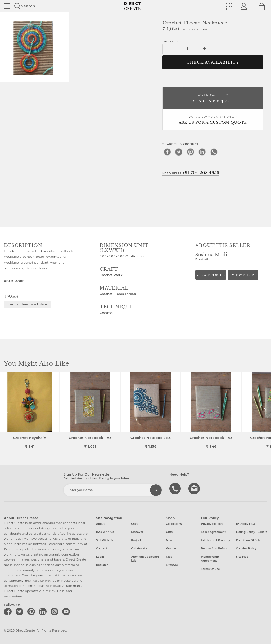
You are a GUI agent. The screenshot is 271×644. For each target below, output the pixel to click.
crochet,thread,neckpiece (27, 304)
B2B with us (105, 532)
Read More (14, 281)
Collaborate (139, 548)
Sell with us (105, 540)
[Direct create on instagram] (55, 611)
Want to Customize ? (213, 99)
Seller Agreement (214, 532)
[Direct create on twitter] (20, 611)
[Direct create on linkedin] (44, 611)
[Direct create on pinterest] (32, 611)
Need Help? (191, 173)
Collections (174, 524)
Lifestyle (172, 565)
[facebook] (167, 152)
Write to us (195, 488)
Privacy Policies (212, 524)
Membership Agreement (210, 559)
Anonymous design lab (145, 559)
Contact (102, 548)
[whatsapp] (214, 152)
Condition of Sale (248, 540)
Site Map (242, 557)
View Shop (243, 275)
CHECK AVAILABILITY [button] (213, 62)
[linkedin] (202, 152)
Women (171, 548)
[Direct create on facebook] (9, 611)
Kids (169, 557)
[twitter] (179, 152)
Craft (134, 524)
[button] (265, 410)
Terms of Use (211, 569)
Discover (137, 532)
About (100, 524)
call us (176, 488)
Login (100, 557)
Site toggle (7, 6)
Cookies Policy (246, 548)
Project (136, 540)
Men (169, 540)
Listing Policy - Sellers (252, 532)
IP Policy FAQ (246, 524)
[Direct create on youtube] (67, 611)
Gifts (169, 532)
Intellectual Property (216, 540)
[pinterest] (191, 152)
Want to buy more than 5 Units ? (213, 120)
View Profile (211, 275)
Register (102, 565)
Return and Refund (215, 548)
